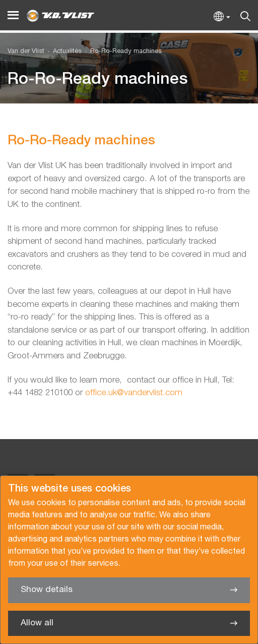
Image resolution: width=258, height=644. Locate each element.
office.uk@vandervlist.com (134, 393)
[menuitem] (63, 52)
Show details (47, 590)
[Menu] (13, 15)
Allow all (37, 623)
